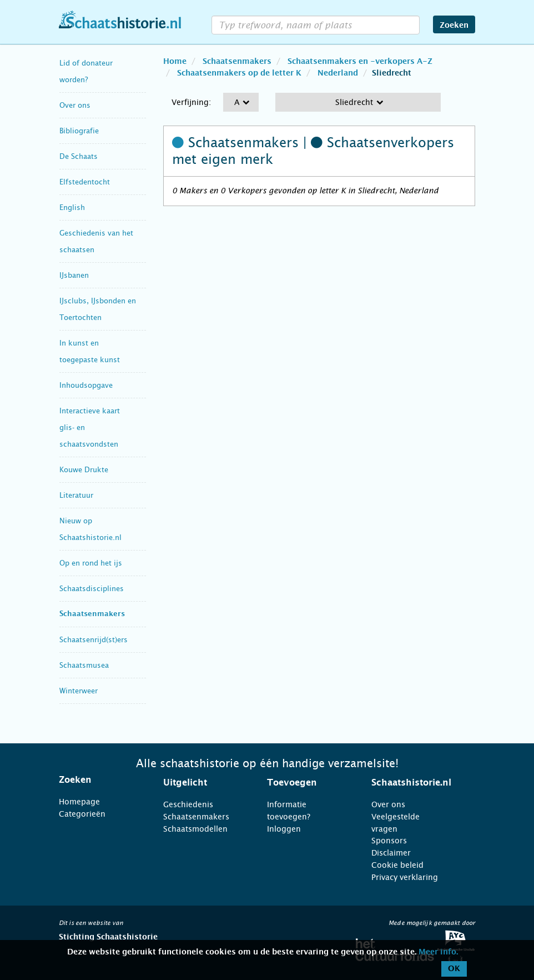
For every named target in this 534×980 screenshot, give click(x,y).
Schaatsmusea (84, 665)
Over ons (75, 105)
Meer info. (438, 952)
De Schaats (79, 156)
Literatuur (76, 495)
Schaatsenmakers (92, 614)
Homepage (79, 802)
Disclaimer (391, 853)
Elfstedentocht (85, 182)
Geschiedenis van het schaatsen (96, 241)
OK (454, 969)
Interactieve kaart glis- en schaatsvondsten (90, 427)
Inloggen (284, 829)
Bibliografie (79, 131)
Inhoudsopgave (86, 385)
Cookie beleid (397, 865)
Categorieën (82, 814)
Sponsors (389, 841)
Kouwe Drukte (84, 470)
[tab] (97, 780)
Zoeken (454, 26)
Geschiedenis (188, 804)
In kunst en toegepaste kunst (90, 351)
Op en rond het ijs (91, 563)
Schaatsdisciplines (92, 589)
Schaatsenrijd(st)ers (94, 640)
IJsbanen (74, 275)
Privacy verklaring (405, 877)
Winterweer (79, 691)
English (72, 207)
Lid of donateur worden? (86, 71)
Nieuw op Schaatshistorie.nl (90, 529)
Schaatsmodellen (195, 829)
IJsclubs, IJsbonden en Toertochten (98, 309)
